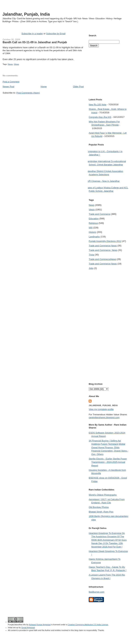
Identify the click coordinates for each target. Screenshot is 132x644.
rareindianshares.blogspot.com (104, 417)
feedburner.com (96, 592)
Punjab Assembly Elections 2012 (105, 241)
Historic (92, 232)
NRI (91, 228)
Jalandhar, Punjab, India (26, 14)
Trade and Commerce (100, 214)
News (10, 64)
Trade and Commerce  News (103, 250)
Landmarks (94, 237)
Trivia (91, 255)
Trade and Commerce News (102, 259)
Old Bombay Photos (99, 507)
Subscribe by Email (56, 34)
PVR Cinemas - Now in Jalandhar (103, 181)
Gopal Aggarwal (28, 628)
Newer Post (8, 87)
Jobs (91, 268)
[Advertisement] (34, 129)
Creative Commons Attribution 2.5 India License (88, 625)
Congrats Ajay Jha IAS (100, 117)
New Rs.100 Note (98, 105)
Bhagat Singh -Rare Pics (101, 512)
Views (16, 64)
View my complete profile (101, 409)
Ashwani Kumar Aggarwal (40, 625)
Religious (93, 223)
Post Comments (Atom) (28, 93)
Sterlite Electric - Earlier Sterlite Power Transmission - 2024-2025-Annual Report (108, 462)
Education (94, 219)
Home (44, 87)
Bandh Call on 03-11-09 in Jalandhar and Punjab (35, 42)
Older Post (78, 87)
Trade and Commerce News (103, 246)
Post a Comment (11, 82)
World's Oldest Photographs (103, 495)
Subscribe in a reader (32, 34)
